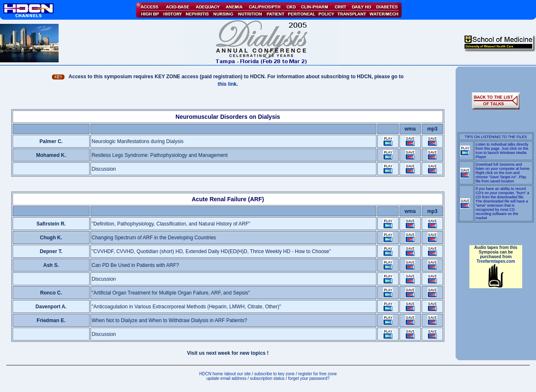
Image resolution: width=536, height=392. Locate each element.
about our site (238, 374)
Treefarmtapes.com (496, 261)
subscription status (268, 378)
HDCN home (211, 374)
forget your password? (309, 378)
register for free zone (317, 374)
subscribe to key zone (274, 374)
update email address (227, 378)
